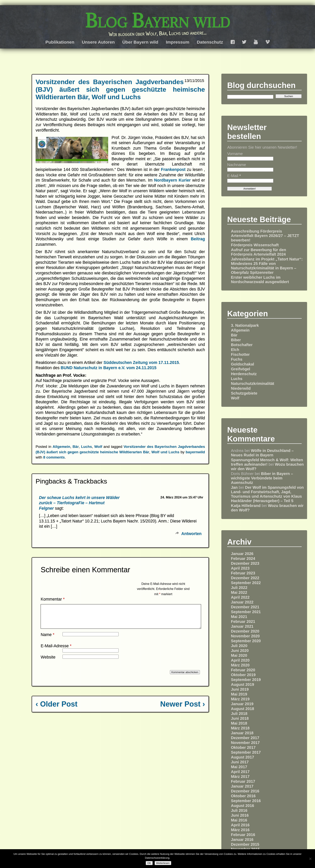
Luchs (86, 447)
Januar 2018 (242, 733)
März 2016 (240, 830)
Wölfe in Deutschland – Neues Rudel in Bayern (262, 453)
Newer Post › (183, 709)
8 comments (54, 457)
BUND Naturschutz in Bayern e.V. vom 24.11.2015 (109, 368)
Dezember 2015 (245, 844)
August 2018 (242, 709)
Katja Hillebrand (246, 506)
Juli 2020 (239, 646)
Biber (236, 340)
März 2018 (240, 728)
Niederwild (241, 388)
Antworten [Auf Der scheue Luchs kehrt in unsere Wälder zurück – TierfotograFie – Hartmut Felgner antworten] (191, 534)
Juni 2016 (240, 815)
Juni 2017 (240, 762)
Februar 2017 (243, 781)
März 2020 (240, 665)
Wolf (98, 447)
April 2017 (240, 772)
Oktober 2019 (243, 675)
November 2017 (245, 743)
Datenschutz (210, 42)
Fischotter (240, 354)
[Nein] (310, 859)
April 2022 (240, 597)
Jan (234, 487)
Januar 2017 (242, 786)
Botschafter (242, 345)
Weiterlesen (163, 863)
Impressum (178, 42)
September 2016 (246, 801)
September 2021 (246, 612)
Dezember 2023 (245, 563)
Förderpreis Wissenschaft (255, 245)
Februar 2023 (243, 573)
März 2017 (240, 777)
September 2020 (246, 641)
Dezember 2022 (245, 578)
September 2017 (246, 752)
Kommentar (53, 599)
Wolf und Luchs (166, 452)
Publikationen (60, 42)
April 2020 (240, 660)
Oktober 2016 (243, 796)
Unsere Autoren (98, 42)
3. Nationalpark (245, 325)
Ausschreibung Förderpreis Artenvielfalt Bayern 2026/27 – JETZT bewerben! (265, 236)
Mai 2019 (239, 694)
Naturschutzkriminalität (253, 384)
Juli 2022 (239, 588)
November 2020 (245, 636)
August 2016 (242, 806)
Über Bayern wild (140, 42)
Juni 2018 (240, 718)
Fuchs (237, 359)
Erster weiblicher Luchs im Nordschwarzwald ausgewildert (260, 280)
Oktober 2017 (243, 747)
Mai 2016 (239, 820)
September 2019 (246, 680)
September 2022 (246, 583)
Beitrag (198, 239)
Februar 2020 (243, 670)
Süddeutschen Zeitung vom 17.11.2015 (141, 362)
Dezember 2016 (245, 791)
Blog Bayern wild (157, 21)
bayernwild (195, 452)
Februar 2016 (243, 835)
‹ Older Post (56, 709)
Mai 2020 (239, 655)
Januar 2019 (242, 704)
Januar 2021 (242, 626)
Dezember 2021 (245, 607)
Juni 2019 (240, 689)
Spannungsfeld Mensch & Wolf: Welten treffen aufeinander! (267, 462)
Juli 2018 (239, 714)
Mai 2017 (239, 767)
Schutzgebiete (244, 393)
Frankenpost (174, 169)
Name (48, 639)
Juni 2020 (240, 651)
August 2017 (242, 757)
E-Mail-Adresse (56, 650)
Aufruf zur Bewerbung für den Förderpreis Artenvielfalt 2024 (258, 252)
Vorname (235, 154)
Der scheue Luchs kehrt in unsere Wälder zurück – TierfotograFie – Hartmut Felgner (79, 503)
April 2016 (240, 825)
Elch (235, 350)
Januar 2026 (242, 554)
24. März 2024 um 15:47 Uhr (182, 497)
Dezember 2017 (245, 738)
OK (149, 863)
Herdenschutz (244, 374)
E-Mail (234, 176)
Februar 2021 (243, 621)
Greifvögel (241, 369)
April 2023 (240, 568)
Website (48, 662)
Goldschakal (242, 364)
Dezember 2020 (245, 631)
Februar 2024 (243, 559)
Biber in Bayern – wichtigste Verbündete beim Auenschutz (262, 478)
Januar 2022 (242, 602)
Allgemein (61, 447)
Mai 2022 (239, 592)
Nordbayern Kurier (173, 180)
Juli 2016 (239, 810)
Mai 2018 (239, 723)
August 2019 (242, 684)
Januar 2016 (242, 840)
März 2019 (240, 699)
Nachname (237, 165)
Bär (76, 447)
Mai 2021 (239, 617)
